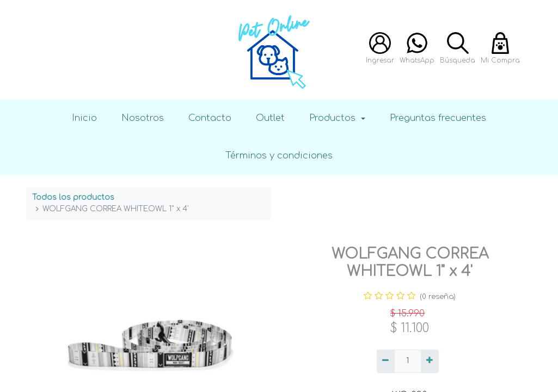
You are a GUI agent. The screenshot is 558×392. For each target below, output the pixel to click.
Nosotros (143, 118)
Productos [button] (334, 118)
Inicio (84, 118)
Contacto (210, 118)
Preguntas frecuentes (438, 118)
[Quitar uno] (386, 362)
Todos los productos (73, 197)
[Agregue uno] (430, 362)
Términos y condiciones (279, 155)
